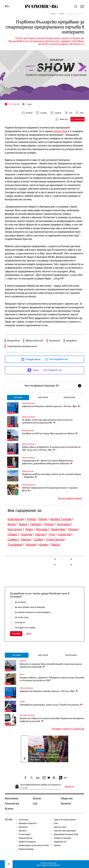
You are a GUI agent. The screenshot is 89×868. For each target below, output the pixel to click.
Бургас (32, 519)
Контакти (23, 831)
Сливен (13, 539)
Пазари (22, 702)
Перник (73, 529)
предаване (71, 341)
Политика (23, 661)
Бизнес (37, 798)
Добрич (49, 524)
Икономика (12, 798)
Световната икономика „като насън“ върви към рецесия (51, 705)
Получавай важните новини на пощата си (41, 785)
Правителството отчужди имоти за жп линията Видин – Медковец (52, 476)
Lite (35, 803)
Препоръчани (69, 397)
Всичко (9, 809)
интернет (54, 341)
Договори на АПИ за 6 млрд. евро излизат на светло (50, 433)
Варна (43, 519)
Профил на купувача (27, 842)
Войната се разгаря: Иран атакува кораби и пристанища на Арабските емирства (51, 665)
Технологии (12, 803)
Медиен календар (26, 849)
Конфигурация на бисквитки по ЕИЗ (34, 845)
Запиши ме (69, 787)
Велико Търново (61, 519)
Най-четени (43, 397)
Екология (41, 750)
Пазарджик (58, 529)
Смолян (26, 539)
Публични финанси (29, 403)
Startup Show (13, 341)
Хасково (31, 544)
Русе (52, 534)
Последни (18, 397)
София (38, 539)
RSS (63, 778)
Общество (67, 798)
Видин (12, 524)
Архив (29, 634)
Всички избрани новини (70, 498)
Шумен (44, 544)
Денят (22, 674)
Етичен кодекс (25, 834)
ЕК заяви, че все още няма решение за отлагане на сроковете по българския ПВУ (47, 421)
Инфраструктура (28, 430)
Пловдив (26, 534)
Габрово (36, 524)
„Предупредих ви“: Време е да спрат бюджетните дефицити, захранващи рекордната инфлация (47, 462)
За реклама (23, 820)
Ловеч (29, 529)
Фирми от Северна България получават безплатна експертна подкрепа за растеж (52, 720)
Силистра (64, 534)
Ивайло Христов (34, 341)
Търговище (15, 544)
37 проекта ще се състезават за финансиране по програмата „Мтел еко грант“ (46, 757)
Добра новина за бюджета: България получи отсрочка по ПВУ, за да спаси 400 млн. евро (51, 448)
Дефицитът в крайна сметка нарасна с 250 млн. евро (51, 406)
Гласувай (16, 634)
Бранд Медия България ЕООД (66, 834)
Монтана (42, 529)
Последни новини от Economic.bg (68, 729)
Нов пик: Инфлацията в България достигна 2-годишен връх (50, 489)
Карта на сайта (60, 827)
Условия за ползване (63, 838)
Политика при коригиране (65, 831)
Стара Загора (55, 539)
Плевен (13, 534)
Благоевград (16, 519)
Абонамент (23, 827)
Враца (23, 524)
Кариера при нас (26, 838)
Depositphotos (55, 865)
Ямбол (56, 544)
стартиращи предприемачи (22, 346)
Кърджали (64, 524)
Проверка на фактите (28, 823)
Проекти (66, 803)
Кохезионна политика (27, 715)
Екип (56, 823)
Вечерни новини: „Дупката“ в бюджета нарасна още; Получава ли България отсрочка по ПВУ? (52, 679)
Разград (40, 534)
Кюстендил (15, 529)
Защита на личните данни (65, 820)
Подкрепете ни (60, 842)
